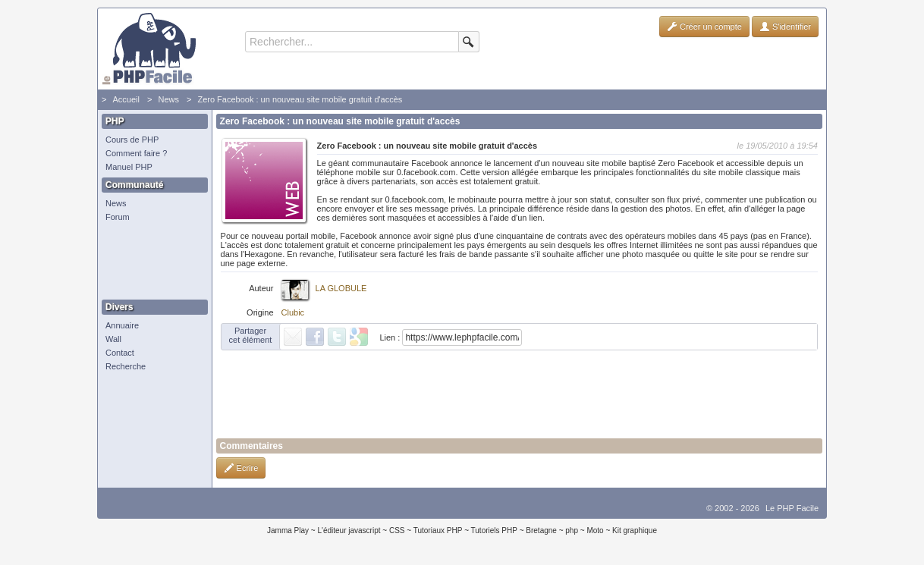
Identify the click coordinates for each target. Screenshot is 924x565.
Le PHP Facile (792, 508)
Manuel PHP (129, 167)
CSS (397, 530)
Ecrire (241, 468)
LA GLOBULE (341, 288)
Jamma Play (288, 530)
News (168, 99)
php (572, 530)
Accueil (126, 99)
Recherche (126, 366)
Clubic (293, 312)
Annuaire (122, 325)
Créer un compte (704, 27)
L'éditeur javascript (349, 530)
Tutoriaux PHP (438, 530)
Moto (595, 530)
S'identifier (785, 27)
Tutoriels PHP (494, 530)
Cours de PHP (132, 140)
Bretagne (541, 530)
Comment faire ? (136, 153)
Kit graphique (635, 530)
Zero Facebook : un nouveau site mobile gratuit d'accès (300, 99)
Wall (113, 339)
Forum (118, 217)
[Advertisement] (151, 262)
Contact (120, 353)
